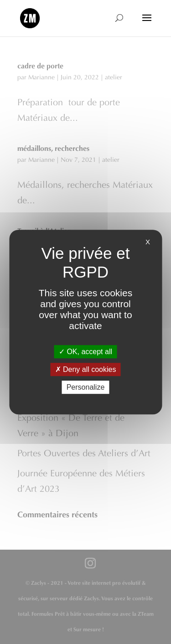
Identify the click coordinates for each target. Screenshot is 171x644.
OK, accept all (85, 352)
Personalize (86, 387)
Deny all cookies (86, 369)
